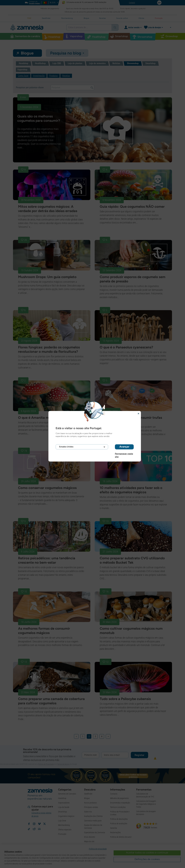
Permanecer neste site (124, 454)
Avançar (124, 447)
